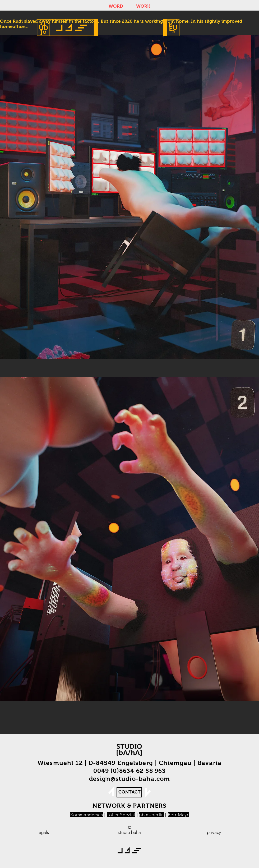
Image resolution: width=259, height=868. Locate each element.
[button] (171, 28)
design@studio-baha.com (129, 779)
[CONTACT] (129, 792)
